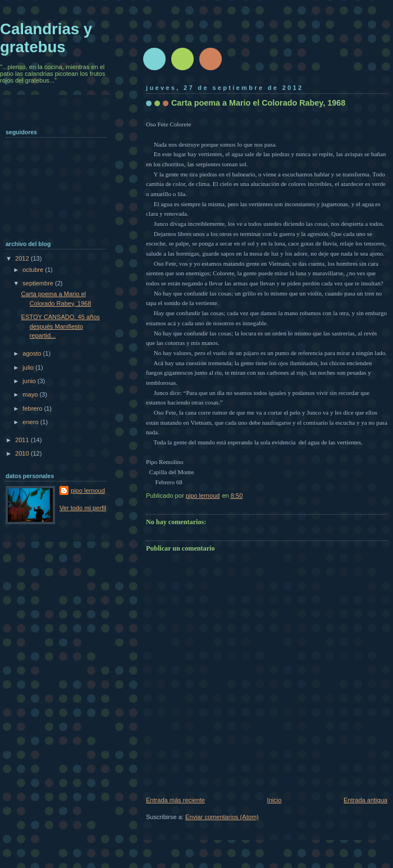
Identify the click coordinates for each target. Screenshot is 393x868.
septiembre (39, 283)
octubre (34, 270)
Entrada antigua (365, 800)
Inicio (275, 800)
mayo (31, 394)
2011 (23, 440)
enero (31, 422)
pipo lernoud (88, 490)
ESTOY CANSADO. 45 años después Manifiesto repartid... (61, 326)
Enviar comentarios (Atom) (222, 817)
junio (30, 381)
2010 (23, 453)
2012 (23, 258)
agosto (33, 353)
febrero (33, 408)
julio (29, 367)
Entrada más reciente (175, 800)
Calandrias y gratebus (46, 38)
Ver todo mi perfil (83, 508)
